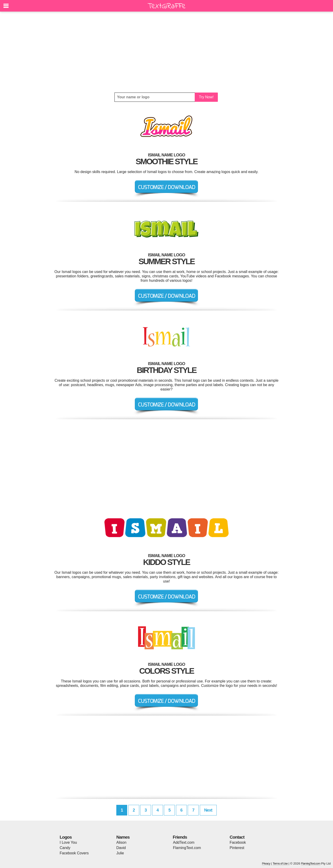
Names (123, 837)
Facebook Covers (74, 853)
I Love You (68, 842)
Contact (237, 837)
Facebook (238, 842)
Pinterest (237, 848)
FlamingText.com (187, 848)
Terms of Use (280, 863)
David (121, 848)
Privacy (266, 863)
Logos (66, 837)
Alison (121, 842)
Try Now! (206, 97)
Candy (65, 848)
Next (208, 810)
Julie (120, 853)
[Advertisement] (166, 52)
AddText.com (184, 842)
